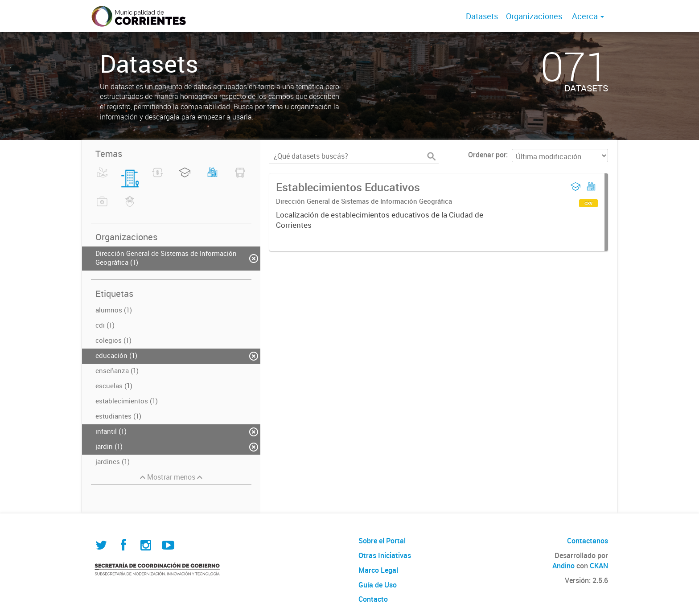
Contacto (373, 599)
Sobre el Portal (382, 541)
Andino (563, 566)
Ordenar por (487, 155)
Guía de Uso (378, 585)
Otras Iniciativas (385, 555)
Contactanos (588, 541)
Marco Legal (378, 570)
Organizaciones (534, 16)
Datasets (482, 16)
